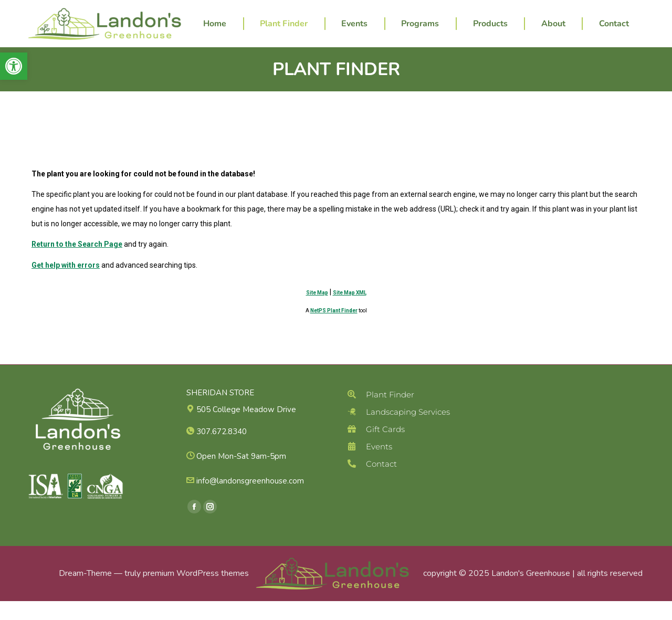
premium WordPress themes (196, 592)
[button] (14, 66)
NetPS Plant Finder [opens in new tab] (334, 329)
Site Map (317, 312)
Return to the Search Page (77, 263)
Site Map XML (350, 312)
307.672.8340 (409, 9)
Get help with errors (66, 284)
